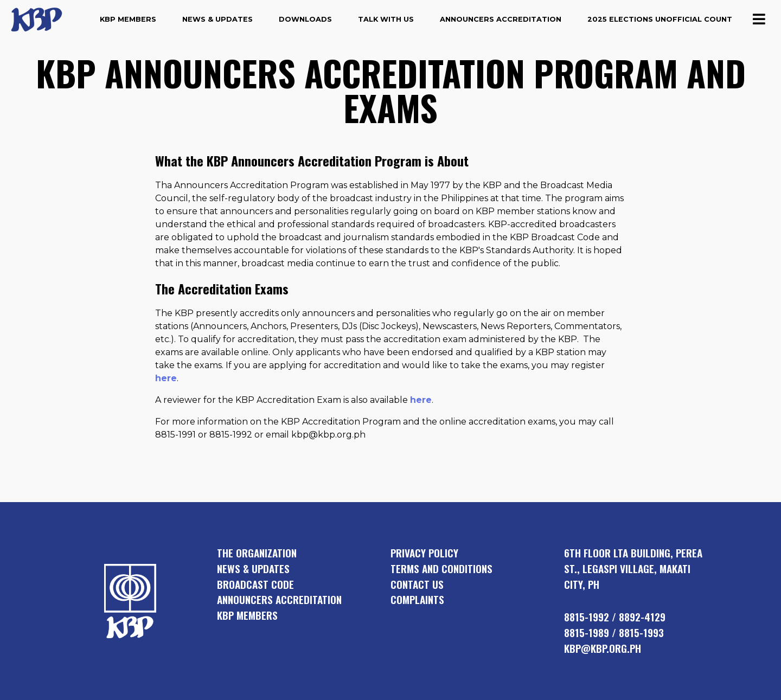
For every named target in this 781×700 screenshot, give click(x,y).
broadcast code (255, 584)
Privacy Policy (424, 553)
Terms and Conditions (441, 569)
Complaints (417, 599)
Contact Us (417, 584)
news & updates (253, 569)
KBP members (247, 615)
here (166, 378)
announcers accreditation (279, 599)
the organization (257, 553)
